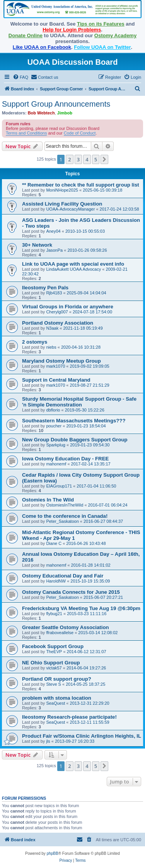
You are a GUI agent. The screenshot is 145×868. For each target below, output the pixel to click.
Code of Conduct (80, 133)
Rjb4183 (54, 293)
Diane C (54, 543)
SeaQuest (55, 703)
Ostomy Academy (115, 35)
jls (48, 741)
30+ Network (37, 245)
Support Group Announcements (56, 104)
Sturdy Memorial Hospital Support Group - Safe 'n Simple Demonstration (79, 402)
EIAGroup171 (59, 486)
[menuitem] (20, 77)
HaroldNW (56, 581)
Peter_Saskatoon (62, 521)
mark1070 (55, 366)
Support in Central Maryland (56, 380)
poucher (54, 426)
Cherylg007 (57, 312)
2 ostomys (35, 342)
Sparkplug (56, 445)
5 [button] (96, 159)
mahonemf (56, 464)
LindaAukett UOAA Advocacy (73, 269)
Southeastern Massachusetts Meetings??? (74, 421)
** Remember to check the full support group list (81, 185)
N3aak (52, 328)
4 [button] (87, 159)
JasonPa (54, 250)
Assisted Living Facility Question (62, 204)
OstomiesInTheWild (65, 505)
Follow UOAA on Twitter (102, 47)
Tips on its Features (101, 24)
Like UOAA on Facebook (42, 47)
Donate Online (26, 35)
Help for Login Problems (72, 30)
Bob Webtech (41, 113)
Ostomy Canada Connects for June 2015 (71, 592)
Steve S (54, 684)
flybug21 (54, 614)
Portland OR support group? (57, 679)
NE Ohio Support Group (51, 663)
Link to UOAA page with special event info (73, 264)
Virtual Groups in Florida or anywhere (68, 307)
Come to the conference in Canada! (65, 516)
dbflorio (53, 410)
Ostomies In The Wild (48, 500)
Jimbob (65, 113)
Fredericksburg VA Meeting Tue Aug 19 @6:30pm (81, 608)
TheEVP (54, 652)
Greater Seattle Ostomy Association (66, 627)
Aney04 (53, 231)
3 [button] (78, 159)
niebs (51, 347)
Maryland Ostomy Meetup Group (61, 361)
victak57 (54, 668)
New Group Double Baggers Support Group (75, 440)
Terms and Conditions (26, 133)
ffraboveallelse (60, 633)
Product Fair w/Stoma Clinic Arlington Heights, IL (82, 736)
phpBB (53, 853)
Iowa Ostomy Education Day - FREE (65, 459)
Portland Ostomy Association (58, 323)
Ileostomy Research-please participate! (69, 717)
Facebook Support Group (53, 646)
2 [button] (69, 159)
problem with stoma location (57, 698)
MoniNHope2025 (62, 190)
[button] (104, 159)
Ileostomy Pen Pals (45, 288)
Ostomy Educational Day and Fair (63, 576)
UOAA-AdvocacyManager (70, 209)
